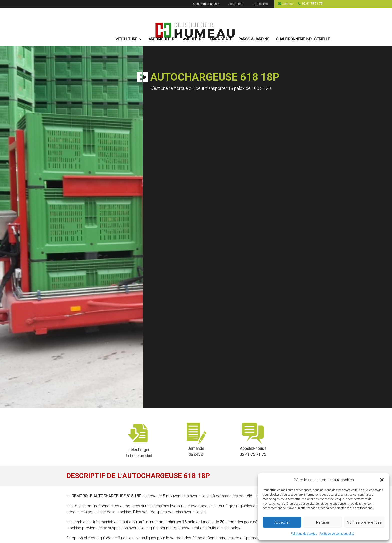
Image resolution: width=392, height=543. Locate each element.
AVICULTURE (193, 39)
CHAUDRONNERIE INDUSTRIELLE (303, 39)
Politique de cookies (304, 534)
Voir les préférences (364, 522)
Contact (285, 4)
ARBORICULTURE (163, 39)
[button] (382, 480)
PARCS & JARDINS (254, 39)
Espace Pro (260, 4)
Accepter (282, 522)
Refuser (323, 522)
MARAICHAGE (221, 39)
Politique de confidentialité (337, 534)
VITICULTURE (127, 39)
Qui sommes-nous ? (205, 4)
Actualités (235, 4)
